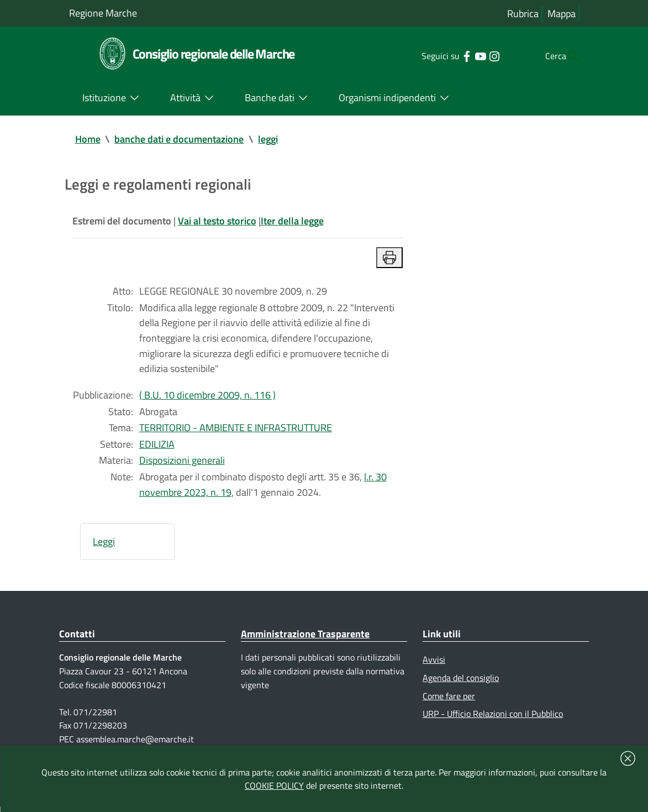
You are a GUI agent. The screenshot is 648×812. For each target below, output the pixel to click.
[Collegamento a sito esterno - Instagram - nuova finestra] (472, 55)
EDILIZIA (157, 447)
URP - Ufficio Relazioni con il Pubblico (493, 718)
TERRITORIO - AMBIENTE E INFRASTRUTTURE (236, 430)
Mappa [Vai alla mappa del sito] (562, 14)
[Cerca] (566, 56)
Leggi (104, 545)
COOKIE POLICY (274, 785)
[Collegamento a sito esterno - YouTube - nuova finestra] (458, 55)
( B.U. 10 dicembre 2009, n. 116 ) (207, 397)
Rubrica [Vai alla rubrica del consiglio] (523, 14)
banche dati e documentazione (180, 139)
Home (88, 139)
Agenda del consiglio (461, 682)
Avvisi (434, 664)
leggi (268, 139)
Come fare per (449, 700)
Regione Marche (103, 13)
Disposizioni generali (182, 463)
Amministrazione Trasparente (305, 638)
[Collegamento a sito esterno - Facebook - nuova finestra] (444, 55)
